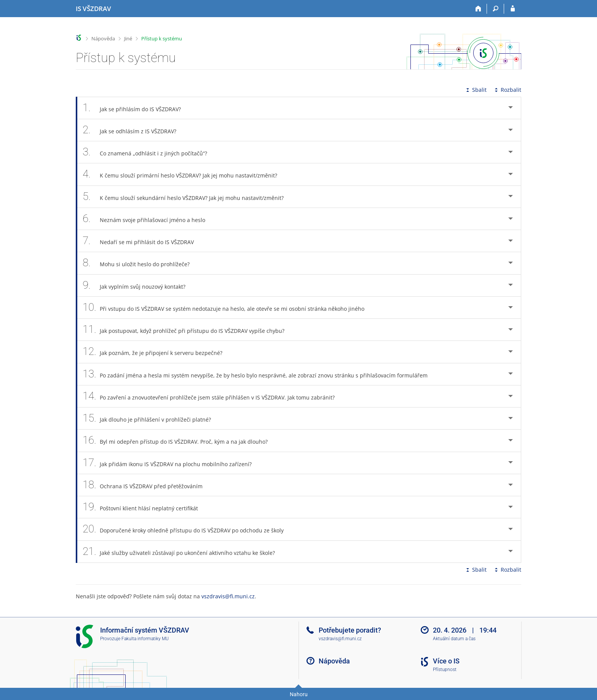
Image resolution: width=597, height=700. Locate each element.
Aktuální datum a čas (454, 639)
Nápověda (103, 38)
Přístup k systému (162, 38)
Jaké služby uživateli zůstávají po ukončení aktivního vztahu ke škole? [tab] (183, 552)
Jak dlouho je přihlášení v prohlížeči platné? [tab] (151, 418)
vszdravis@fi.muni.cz (228, 596)
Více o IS (446, 661)
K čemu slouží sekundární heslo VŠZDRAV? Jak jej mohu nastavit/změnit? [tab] (187, 197)
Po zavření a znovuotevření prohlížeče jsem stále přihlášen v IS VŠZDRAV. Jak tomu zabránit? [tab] (213, 396)
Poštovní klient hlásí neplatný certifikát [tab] (144, 507)
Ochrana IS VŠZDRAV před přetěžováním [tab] (147, 485)
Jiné (128, 38)
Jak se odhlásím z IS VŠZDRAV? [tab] (134, 130)
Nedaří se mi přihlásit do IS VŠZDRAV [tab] (142, 241)
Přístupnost (445, 670)
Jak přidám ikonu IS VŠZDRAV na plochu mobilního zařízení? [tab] (171, 463)
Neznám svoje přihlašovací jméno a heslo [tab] (148, 219)
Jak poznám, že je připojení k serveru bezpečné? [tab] (157, 352)
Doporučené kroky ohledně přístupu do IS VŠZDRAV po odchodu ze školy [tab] (187, 529)
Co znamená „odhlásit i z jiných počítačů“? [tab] (149, 152)
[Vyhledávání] (496, 9)
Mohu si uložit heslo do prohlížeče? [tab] (140, 263)
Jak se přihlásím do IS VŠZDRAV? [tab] (136, 108)
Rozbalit (507, 90)
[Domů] (478, 9)
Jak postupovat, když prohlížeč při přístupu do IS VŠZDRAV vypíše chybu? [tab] (188, 330)
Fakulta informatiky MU (145, 639)
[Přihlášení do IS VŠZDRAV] (513, 9)
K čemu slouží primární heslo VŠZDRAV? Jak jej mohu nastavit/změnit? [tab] (184, 174)
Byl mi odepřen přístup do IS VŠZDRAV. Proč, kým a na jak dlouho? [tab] (179, 440)
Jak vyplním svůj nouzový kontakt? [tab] (138, 285)
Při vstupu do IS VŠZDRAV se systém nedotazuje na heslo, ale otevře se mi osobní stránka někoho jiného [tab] (228, 308)
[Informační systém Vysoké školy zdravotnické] (93, 9)
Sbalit (476, 90)
